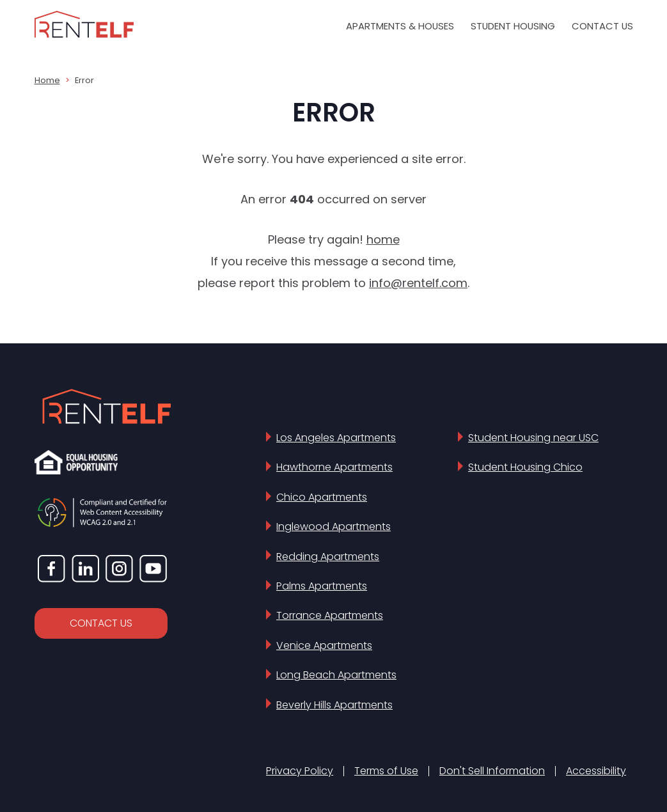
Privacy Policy (300, 771)
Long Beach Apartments (336, 675)
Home (47, 80)
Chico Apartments (322, 497)
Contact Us (602, 26)
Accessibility (596, 771)
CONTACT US (101, 623)
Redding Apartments (328, 557)
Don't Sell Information (492, 771)
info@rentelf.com (418, 283)
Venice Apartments (324, 645)
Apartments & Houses (400, 26)
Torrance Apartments (330, 615)
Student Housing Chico (525, 467)
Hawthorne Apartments (334, 467)
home (383, 239)
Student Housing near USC (533, 438)
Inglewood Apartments (333, 527)
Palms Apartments (322, 586)
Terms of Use (386, 771)
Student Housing (513, 26)
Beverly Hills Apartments (334, 705)
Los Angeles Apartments (336, 438)
